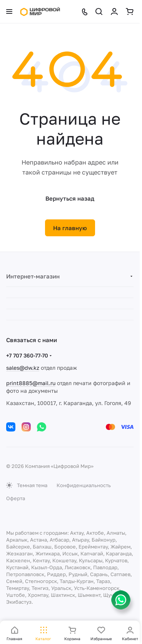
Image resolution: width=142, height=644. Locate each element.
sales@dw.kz (23, 368)
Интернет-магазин (33, 276)
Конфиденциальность (84, 485)
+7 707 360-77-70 (27, 355)
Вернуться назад (70, 198)
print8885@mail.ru (31, 383)
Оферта (16, 498)
